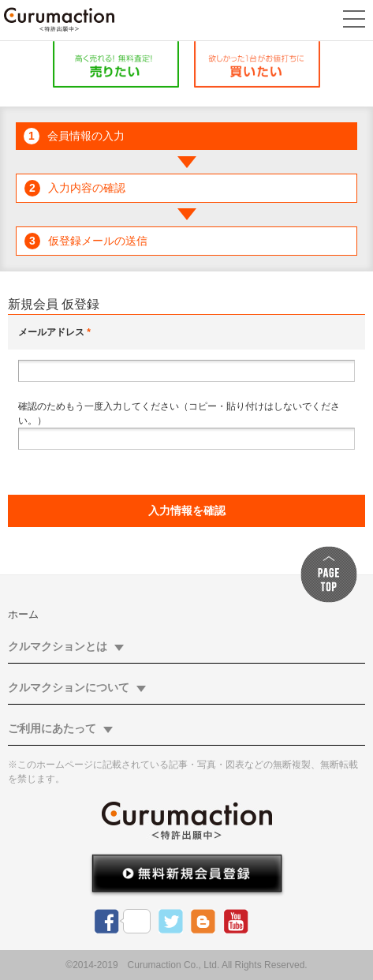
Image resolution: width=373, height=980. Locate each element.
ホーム (23, 614)
